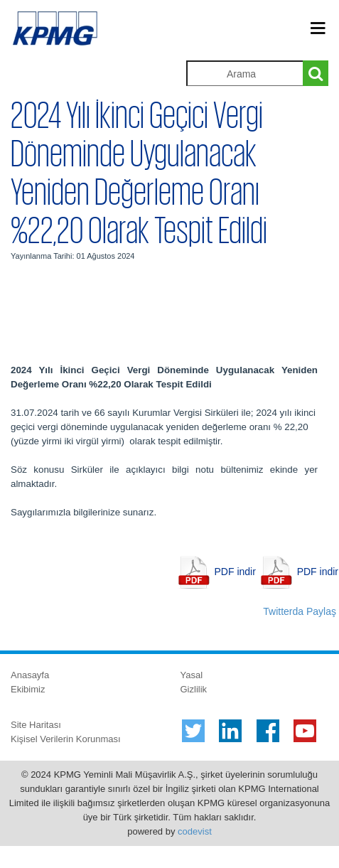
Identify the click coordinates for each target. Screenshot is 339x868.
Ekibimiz (28, 689)
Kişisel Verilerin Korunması (66, 739)
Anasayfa (30, 675)
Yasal (192, 675)
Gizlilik (194, 689)
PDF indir (235, 572)
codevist (195, 831)
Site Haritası (36, 725)
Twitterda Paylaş (300, 611)
